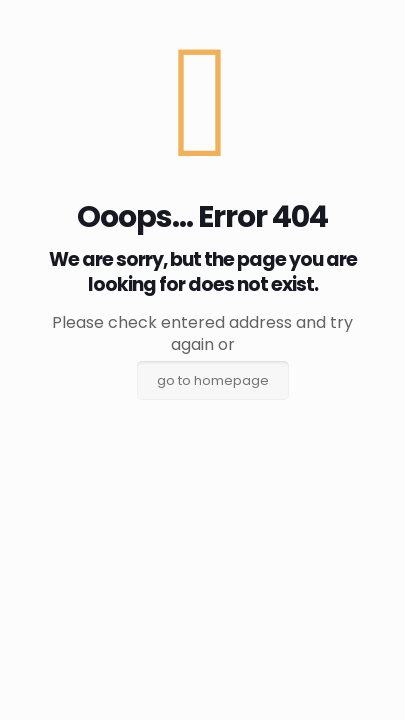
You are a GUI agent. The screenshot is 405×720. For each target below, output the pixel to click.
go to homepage (213, 380)
